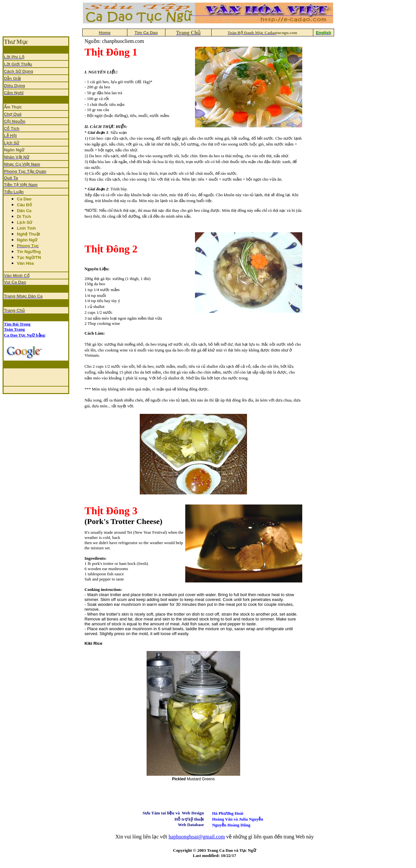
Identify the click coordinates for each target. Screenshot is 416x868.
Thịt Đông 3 (111, 511)
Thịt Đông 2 (111, 249)
